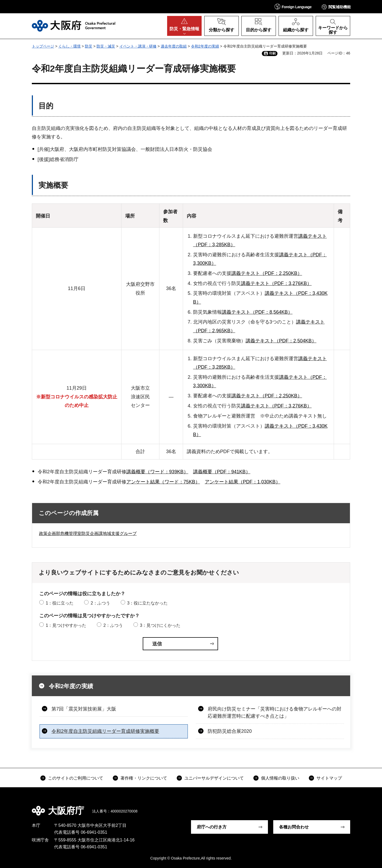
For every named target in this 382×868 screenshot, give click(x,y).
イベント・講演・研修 (138, 46)
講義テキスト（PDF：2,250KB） (267, 273)
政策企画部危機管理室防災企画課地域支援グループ (88, 533)
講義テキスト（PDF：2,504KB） (281, 341)
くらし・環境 (70, 46)
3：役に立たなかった (147, 603)
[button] (293, 7)
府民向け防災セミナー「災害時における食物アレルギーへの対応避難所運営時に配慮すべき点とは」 (275, 712)
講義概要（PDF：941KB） (222, 472)
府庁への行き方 (212, 827)
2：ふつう (100, 603)
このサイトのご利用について (76, 778)
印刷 (272, 53)
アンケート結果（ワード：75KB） (163, 482)
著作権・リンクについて (144, 778)
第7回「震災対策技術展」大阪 (84, 709)
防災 (89, 46)
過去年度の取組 (174, 46)
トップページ (43, 46)
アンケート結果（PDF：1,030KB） (243, 482)
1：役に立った (60, 603)
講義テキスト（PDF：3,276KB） (276, 283)
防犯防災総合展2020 (230, 731)
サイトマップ (329, 778)
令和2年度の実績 (205, 46)
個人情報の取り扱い (280, 778)
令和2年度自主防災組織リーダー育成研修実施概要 (105, 731)
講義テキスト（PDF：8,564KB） (257, 312)
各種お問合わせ (294, 827)
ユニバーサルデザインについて (214, 778)
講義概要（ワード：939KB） (157, 472)
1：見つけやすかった (66, 625)
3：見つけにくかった (160, 625)
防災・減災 (106, 46)
